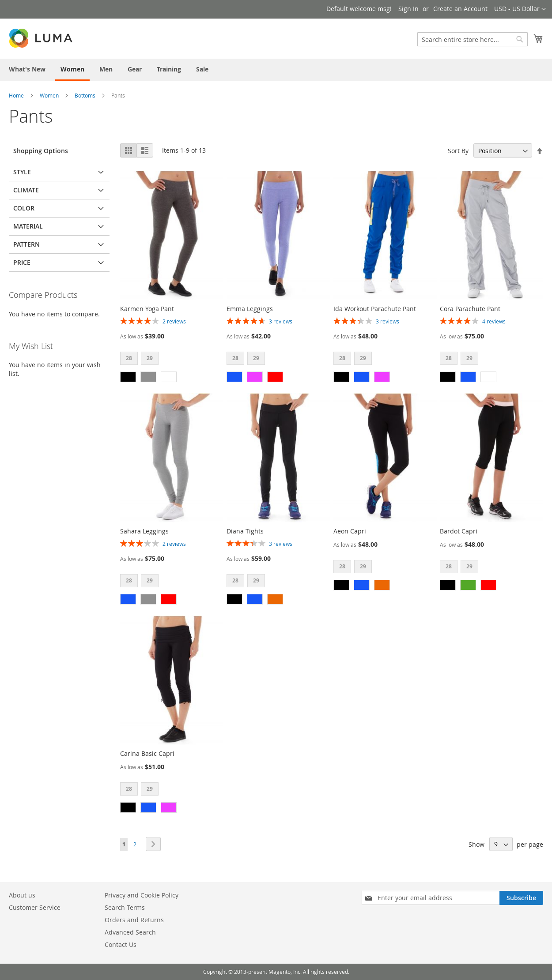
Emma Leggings (250, 309)
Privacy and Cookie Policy (142, 895)
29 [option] (150, 358)
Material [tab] (28, 226)
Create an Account (460, 9)
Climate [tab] (26, 190)
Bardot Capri (459, 531)
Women (49, 95)
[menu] (276, 70)
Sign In (408, 9)
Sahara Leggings (144, 531)
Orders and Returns (134, 920)
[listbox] (172, 359)
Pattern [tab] (26, 244)
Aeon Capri (350, 531)
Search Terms (125, 907)
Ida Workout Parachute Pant (375, 309)
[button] (520, 9)
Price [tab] (22, 262)
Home (16, 95)
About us (22, 895)
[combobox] (473, 39)
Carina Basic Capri (147, 753)
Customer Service (35, 907)
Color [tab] (24, 208)
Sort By (458, 151)
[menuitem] (27, 69)
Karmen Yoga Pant (147, 309)
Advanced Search (130, 932)
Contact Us (121, 944)
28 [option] (129, 358)
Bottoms (85, 95)
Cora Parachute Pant (470, 309)
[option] (128, 377)
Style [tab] (22, 172)
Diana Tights (245, 531)
